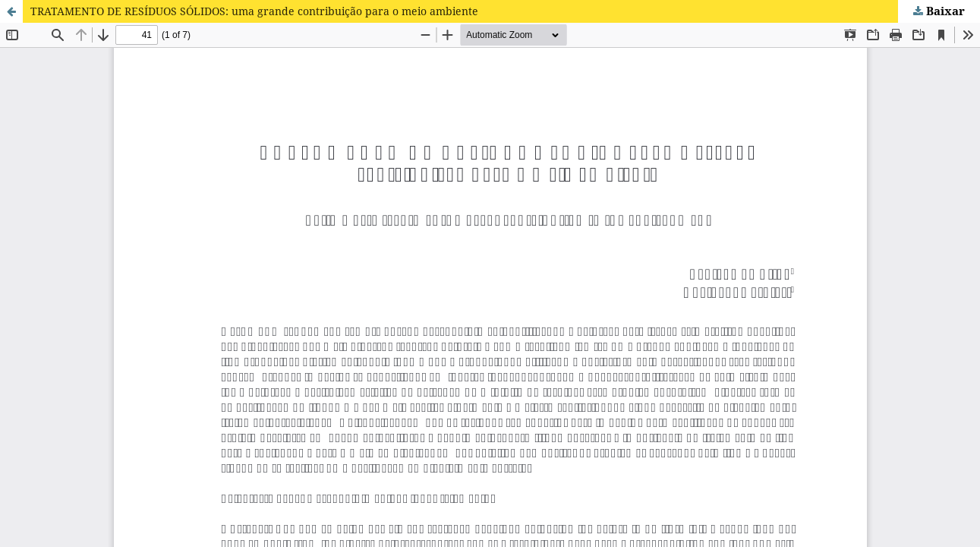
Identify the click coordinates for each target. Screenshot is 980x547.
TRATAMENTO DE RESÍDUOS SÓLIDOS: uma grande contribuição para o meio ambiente (254, 11)
